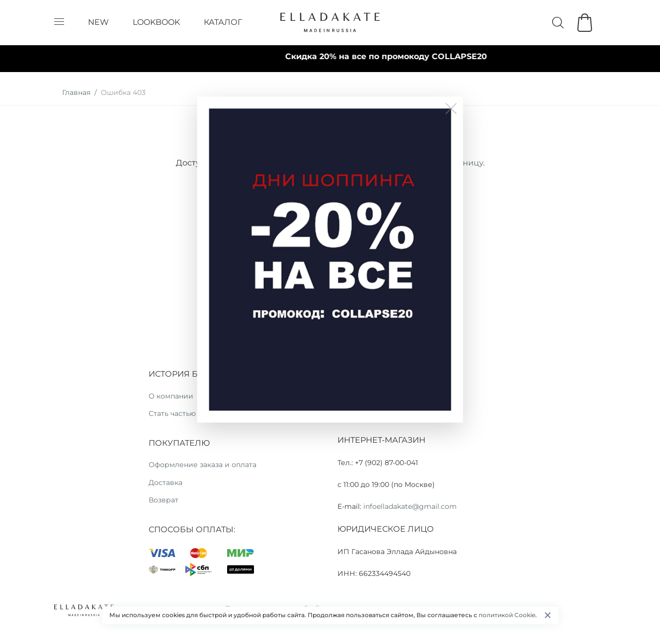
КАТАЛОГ (223, 22)
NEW (98, 22)
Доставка (165, 483)
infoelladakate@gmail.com (410, 506)
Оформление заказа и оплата (203, 465)
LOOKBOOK (156, 22)
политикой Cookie (507, 615)
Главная (76, 92)
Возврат (164, 500)
